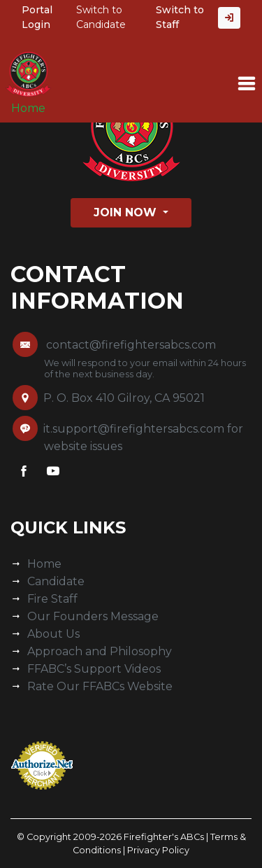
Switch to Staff (180, 17)
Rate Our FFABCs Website (100, 686)
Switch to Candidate (101, 17)
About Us (53, 634)
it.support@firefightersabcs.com (134, 429)
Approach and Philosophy (100, 651)
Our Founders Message (93, 616)
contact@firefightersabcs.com (131, 345)
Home (28, 108)
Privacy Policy (158, 850)
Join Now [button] (127, 212)
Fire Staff (52, 599)
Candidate (56, 581)
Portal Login (37, 17)
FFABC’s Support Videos (94, 669)
